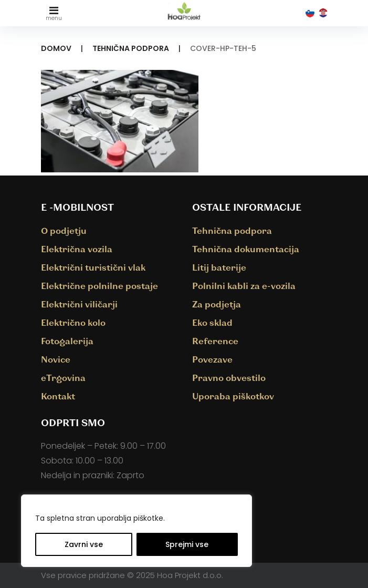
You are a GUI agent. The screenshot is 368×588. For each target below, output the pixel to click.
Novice (56, 359)
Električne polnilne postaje (99, 286)
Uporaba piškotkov (233, 396)
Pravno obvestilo (229, 378)
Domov (56, 48)
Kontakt (58, 396)
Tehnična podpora (131, 48)
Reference (215, 341)
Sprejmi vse (187, 544)
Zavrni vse (84, 544)
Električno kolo (73, 322)
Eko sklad (212, 322)
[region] (136, 531)
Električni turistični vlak (93, 267)
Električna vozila (77, 249)
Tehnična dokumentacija (246, 249)
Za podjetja (217, 304)
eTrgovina (63, 378)
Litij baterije (219, 267)
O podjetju (64, 230)
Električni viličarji (79, 304)
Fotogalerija (67, 341)
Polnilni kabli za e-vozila (244, 286)
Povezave (212, 359)
